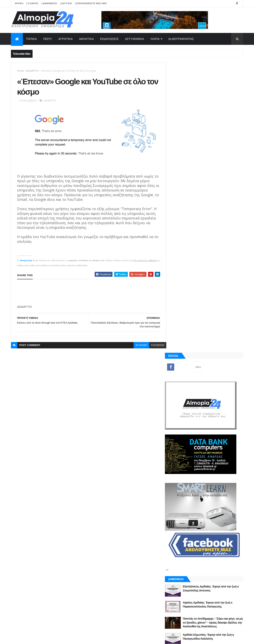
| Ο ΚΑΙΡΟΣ (32, 3)
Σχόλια (225, 454)
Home (21, 71)
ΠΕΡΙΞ (48, 39)
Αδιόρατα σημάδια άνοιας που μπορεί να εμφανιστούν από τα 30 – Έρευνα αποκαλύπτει (214, 381)
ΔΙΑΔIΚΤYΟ (32, 71)
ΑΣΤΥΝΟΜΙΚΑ (135, 39)
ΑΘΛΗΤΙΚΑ (87, 39)
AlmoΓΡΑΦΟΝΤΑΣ (181, 39)
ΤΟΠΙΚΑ (31, 39)
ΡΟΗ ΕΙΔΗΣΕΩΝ (189, 454)
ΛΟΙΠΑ (155, 39)
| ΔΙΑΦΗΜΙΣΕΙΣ (49, 3)
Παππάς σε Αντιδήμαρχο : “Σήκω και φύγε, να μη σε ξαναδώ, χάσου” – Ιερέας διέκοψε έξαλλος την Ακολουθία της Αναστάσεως (215, 333)
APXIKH (19, 3)
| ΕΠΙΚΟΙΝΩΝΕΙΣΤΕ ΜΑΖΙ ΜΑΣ (91, 3)
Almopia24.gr (26, 259)
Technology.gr (73, 638)
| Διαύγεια (66, 3)
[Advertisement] (89, 291)
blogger (138, 344)
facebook (155, 344)
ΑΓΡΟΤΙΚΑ (65, 39)
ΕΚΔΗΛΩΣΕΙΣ (110, 39)
